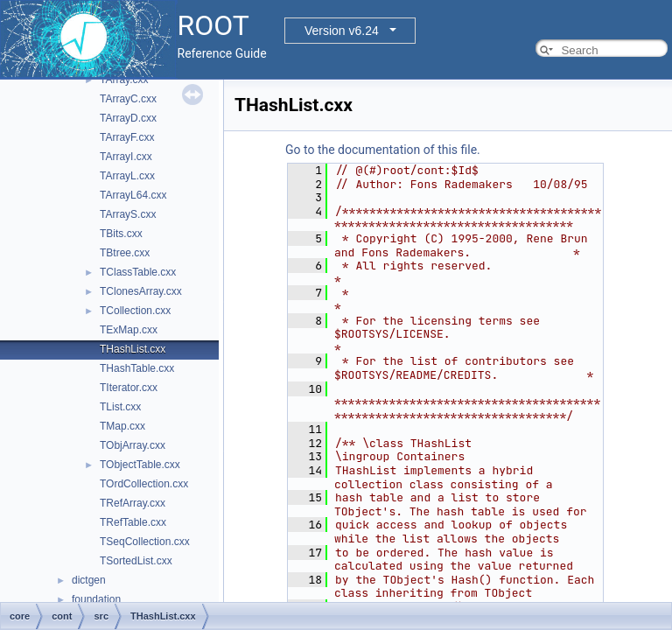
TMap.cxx (122, 426)
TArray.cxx (124, 80)
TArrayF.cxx (127, 137)
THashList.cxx (133, 349)
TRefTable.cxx (133, 522)
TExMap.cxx (129, 330)
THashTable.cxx (137, 368)
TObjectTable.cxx (140, 465)
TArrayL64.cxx (133, 195)
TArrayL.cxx (127, 176)
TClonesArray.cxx (141, 291)
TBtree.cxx (125, 253)
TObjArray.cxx (133, 445)
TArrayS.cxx (128, 214)
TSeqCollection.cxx (145, 542)
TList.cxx (120, 407)
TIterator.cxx (129, 388)
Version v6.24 (342, 31)
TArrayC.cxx (128, 99)
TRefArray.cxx (133, 503)
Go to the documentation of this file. (383, 150)
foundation (96, 599)
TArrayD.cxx (128, 118)
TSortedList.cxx (136, 561)
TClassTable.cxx (138, 272)
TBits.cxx (121, 234)
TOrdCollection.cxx (144, 484)
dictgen (89, 580)
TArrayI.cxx (126, 157)
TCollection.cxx (135, 311)
